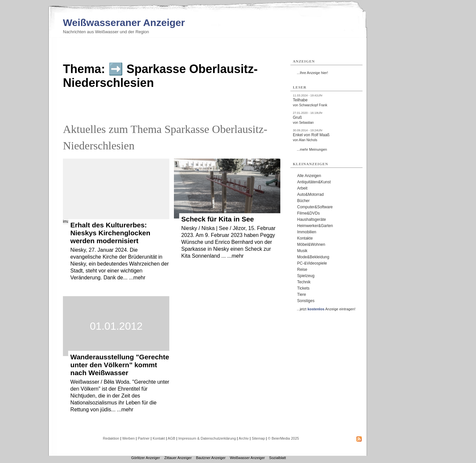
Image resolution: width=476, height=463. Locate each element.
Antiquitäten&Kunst (314, 182)
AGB (171, 438)
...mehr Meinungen (312, 149)
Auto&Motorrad (310, 194)
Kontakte (305, 238)
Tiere (302, 295)
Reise (302, 270)
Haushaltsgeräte (311, 219)
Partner (144, 438)
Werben (128, 438)
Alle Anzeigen (309, 176)
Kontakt (159, 438)
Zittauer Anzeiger (178, 458)
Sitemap (258, 438)
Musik (302, 251)
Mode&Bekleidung (313, 257)
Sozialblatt (278, 458)
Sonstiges (306, 301)
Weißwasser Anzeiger (247, 458)
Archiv (244, 438)
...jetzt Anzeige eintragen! (326, 309)
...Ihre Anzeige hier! (312, 73)
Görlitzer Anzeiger (145, 458)
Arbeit (302, 188)
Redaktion (111, 438)
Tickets (303, 288)
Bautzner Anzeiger (211, 458)
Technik (304, 282)
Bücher (303, 201)
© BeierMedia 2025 (283, 438)
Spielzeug (306, 276)
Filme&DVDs (308, 213)
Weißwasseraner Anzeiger (124, 23)
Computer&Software (315, 207)
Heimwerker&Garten (315, 226)
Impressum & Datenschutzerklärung (207, 438)
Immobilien (307, 232)
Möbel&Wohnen (311, 244)
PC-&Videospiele (312, 263)
